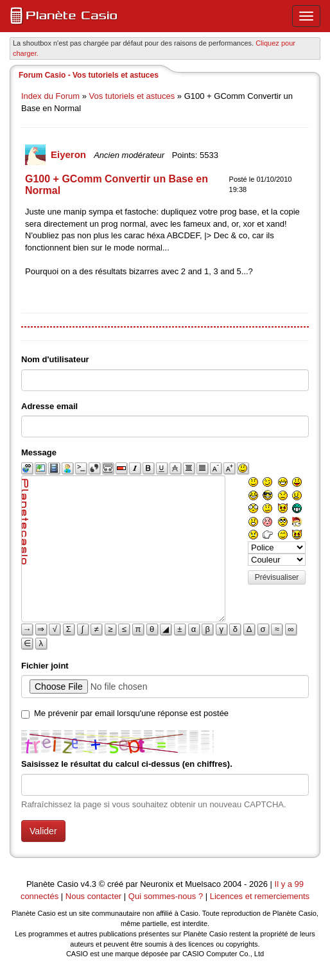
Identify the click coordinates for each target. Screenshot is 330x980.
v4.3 (89, 884)
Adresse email (49, 406)
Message (39, 452)
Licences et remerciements (260, 896)
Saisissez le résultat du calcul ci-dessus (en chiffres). (127, 764)
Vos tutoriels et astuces (132, 96)
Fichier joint (45, 666)
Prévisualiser (277, 577)
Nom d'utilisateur (55, 359)
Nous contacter (93, 896)
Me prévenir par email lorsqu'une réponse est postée (131, 713)
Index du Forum (50, 96)
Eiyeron (70, 154)
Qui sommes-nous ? (166, 896)
